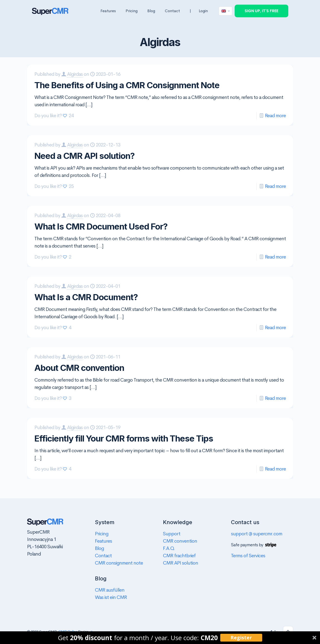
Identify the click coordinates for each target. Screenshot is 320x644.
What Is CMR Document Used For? (101, 226)
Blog (99, 548)
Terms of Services (248, 556)
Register (241, 638)
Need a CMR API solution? (85, 156)
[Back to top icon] (288, 631)
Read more (275, 116)
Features (103, 541)
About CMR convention (79, 368)
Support (172, 534)
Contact (103, 556)
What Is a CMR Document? (86, 297)
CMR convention (180, 541)
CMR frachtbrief (179, 556)
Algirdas (75, 74)
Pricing (102, 534)
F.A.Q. (169, 548)
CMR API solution (180, 563)
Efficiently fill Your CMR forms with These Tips (124, 438)
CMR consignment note (119, 563)
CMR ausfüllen (110, 590)
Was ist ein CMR (111, 597)
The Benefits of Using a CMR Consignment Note (127, 85)
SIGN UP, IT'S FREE (261, 11)
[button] (160, 638)
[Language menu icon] (225, 11)
